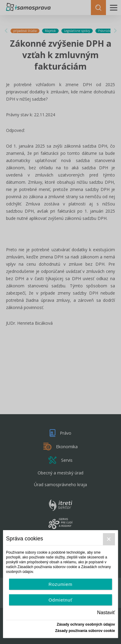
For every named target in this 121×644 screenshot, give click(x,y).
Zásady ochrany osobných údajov (86, 624)
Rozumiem (60, 584)
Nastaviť (106, 613)
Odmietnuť (60, 600)
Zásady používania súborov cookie (85, 631)
